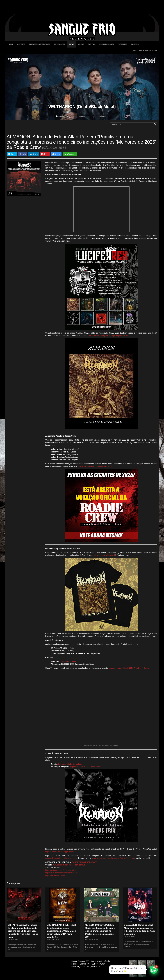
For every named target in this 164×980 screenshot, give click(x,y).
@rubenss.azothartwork (105, 555)
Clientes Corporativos (40, 44)
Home (11, 44)
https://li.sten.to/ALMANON (56, 875)
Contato (135, 44)
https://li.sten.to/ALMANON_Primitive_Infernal (129, 668)
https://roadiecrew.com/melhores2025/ (95, 466)
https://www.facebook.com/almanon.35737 (63, 873)
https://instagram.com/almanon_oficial (61, 870)
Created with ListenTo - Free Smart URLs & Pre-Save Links (101, 746)
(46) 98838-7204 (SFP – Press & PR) (85, 767)
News (72, 44)
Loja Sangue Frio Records (145, 51)
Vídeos (81, 44)
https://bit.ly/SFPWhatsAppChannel (60, 852)
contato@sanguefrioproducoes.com (60, 858)
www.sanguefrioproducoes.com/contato (69, 865)
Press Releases (107, 44)
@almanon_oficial (68, 661)
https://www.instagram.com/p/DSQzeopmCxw (108, 336)
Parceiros (122, 44)
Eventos (92, 44)
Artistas (21, 44)
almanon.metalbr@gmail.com (70, 764)
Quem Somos (60, 44)
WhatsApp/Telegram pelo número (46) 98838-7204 (113, 858)
